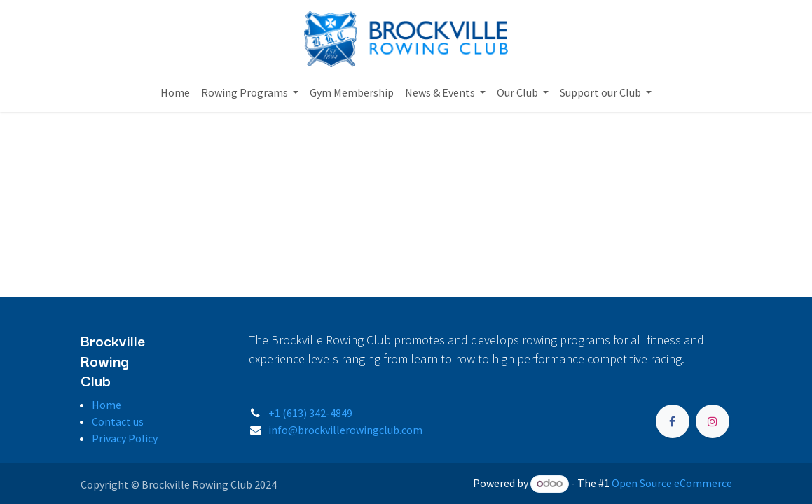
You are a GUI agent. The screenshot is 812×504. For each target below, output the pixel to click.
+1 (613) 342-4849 (310, 413)
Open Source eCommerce (672, 483)
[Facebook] (673, 421)
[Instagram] (713, 421)
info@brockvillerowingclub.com (345, 430)
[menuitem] (175, 92)
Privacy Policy (125, 438)
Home (106, 405)
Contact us (118, 421)
